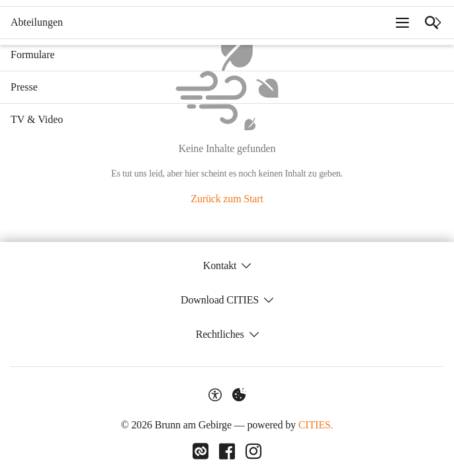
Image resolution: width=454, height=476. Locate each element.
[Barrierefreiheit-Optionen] (215, 395)
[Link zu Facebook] (227, 452)
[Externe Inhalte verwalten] (239, 395)
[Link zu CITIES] (201, 452)
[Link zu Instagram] (253, 452)
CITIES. (316, 425)
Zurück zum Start (227, 199)
